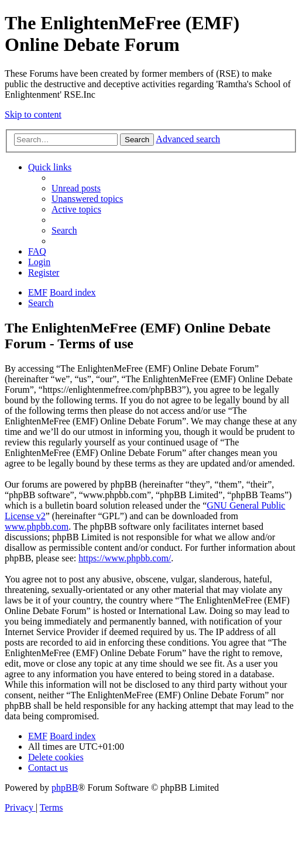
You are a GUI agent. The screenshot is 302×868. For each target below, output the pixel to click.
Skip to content (33, 114)
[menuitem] (76, 188)
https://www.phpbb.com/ (125, 558)
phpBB (65, 788)
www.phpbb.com (37, 526)
